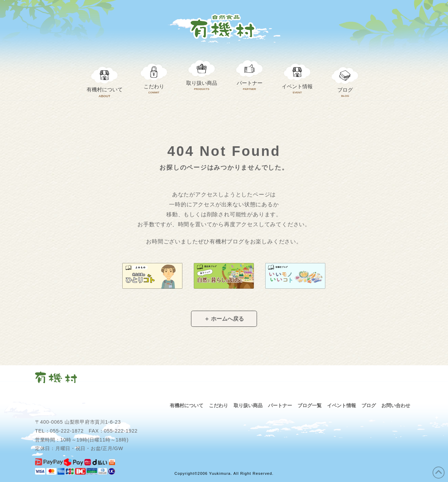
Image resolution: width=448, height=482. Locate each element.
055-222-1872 (67, 431)
